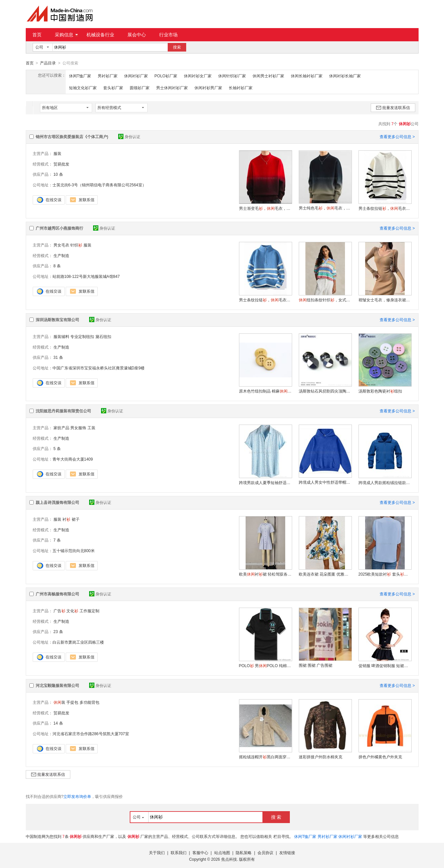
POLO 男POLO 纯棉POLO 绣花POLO (265, 665)
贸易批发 (61, 164)
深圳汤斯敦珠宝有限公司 (57, 320)
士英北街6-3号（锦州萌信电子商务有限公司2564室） (99, 185)
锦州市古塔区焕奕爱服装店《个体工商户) (72, 136)
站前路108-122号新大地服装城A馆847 (86, 276)
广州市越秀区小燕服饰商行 (59, 228)
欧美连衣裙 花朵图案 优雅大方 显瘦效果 (325, 574)
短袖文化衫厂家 (83, 88)
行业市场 (168, 35)
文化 (72, 611)
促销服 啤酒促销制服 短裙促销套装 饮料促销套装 (385, 665)
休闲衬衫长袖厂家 (345, 76)
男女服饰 (78, 428)
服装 (57, 153)
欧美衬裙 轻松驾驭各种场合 (265, 574)
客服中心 (200, 852)
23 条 (58, 631)
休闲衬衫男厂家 (208, 88)
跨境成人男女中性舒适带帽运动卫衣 (325, 482)
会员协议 (265, 852)
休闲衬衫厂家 (136, 76)
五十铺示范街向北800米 (74, 550)
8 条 (57, 266)
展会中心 (137, 35)
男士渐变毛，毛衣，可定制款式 (265, 208)
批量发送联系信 (393, 107)
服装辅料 (61, 336)
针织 (76, 245)
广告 (59, 611)
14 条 (58, 723)
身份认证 (129, 136)
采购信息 (66, 35)
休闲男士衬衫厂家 (268, 76)
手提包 (72, 702)
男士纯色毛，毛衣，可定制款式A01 (325, 208)
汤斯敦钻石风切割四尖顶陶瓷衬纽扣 (325, 391)
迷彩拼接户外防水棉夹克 (321, 757)
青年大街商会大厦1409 (73, 459)
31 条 (58, 357)
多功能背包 (89, 702)
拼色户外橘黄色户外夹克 (380, 757)
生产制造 (61, 255)
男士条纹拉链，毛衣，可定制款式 (265, 300)
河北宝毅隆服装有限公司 (57, 685)
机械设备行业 (100, 35)
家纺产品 (61, 428)
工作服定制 (89, 611)
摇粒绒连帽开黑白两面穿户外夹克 (265, 757)
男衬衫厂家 (108, 76)
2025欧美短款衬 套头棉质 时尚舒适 (385, 574)
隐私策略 (244, 852)
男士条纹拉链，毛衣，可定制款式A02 (385, 208)
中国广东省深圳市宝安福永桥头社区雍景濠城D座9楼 (99, 368)
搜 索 (276, 817)
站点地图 (222, 852)
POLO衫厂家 (166, 76)
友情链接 (287, 852)
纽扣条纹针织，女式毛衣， (325, 300)
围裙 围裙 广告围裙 (316, 665)
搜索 (177, 47)
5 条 (57, 448)
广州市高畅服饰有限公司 (57, 594)
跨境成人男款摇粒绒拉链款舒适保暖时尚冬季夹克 (385, 482)
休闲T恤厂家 (80, 76)
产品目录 (48, 63)
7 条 (57, 540)
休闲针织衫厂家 (232, 76)
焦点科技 (229, 859)
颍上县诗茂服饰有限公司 (57, 502)
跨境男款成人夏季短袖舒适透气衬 (265, 482)
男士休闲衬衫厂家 (172, 88)
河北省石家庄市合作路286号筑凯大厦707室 (91, 734)
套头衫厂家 (113, 88)
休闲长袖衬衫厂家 (307, 76)
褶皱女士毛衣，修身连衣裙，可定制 (385, 300)
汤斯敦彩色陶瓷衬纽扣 (380, 391)
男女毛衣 (61, 245)
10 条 (58, 174)
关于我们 (157, 852)
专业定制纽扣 (82, 336)
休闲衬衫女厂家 (198, 76)
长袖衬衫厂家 (241, 88)
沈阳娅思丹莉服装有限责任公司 (63, 411)
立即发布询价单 (77, 796)
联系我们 (179, 852)
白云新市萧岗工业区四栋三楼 (78, 642)
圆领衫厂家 (140, 88)
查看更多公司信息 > (397, 136)
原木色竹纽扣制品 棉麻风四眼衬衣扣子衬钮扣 (265, 391)
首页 (37, 35)
